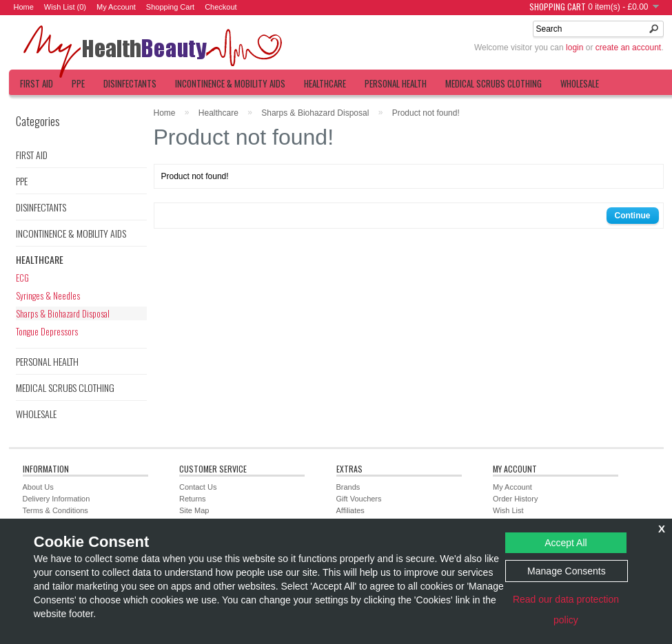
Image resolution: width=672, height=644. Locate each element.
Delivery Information (57, 499)
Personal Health (396, 83)
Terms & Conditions (55, 510)
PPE (78, 83)
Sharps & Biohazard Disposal (63, 313)
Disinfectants (130, 83)
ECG (22, 278)
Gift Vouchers (359, 499)
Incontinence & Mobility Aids (230, 83)
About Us (38, 487)
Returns (193, 499)
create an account (628, 48)
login (574, 48)
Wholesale (580, 83)
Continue (633, 216)
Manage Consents (567, 571)
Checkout (221, 7)
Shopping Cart (170, 7)
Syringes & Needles (48, 295)
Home (24, 7)
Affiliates (350, 510)
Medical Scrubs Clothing (493, 83)
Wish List (508, 510)
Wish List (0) (65, 7)
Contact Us (198, 487)
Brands (348, 487)
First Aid (37, 83)
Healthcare (325, 83)
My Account (116, 7)
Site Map (194, 510)
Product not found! (426, 113)
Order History (515, 499)
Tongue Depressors (47, 331)
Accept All (566, 543)
